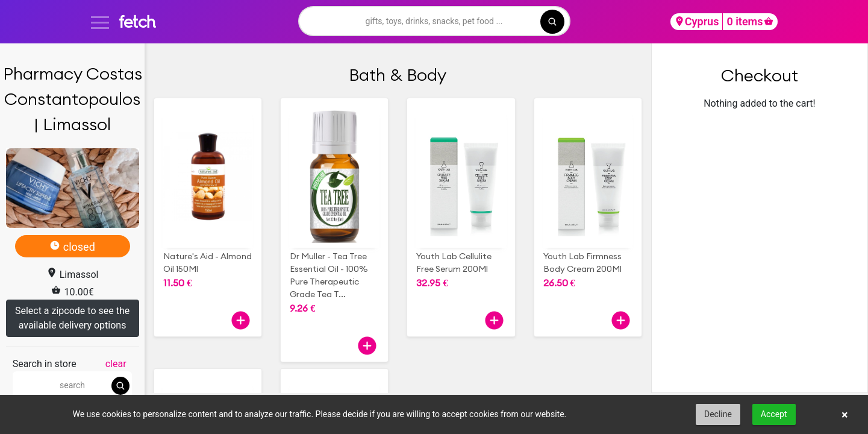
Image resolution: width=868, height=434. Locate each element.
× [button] (845, 415)
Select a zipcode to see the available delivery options (72, 318)
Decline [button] (718, 414)
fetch (137, 21)
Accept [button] (774, 414)
